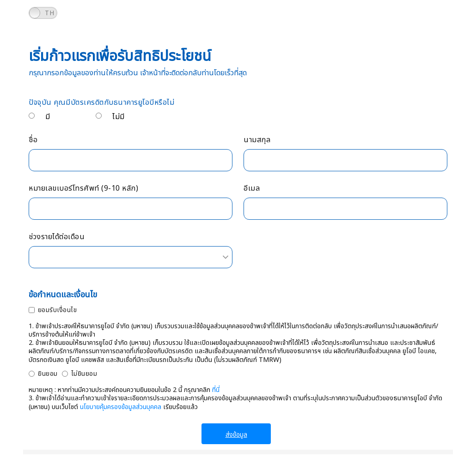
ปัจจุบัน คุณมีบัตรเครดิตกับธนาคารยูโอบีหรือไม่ (101, 103)
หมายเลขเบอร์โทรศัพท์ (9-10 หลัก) (83, 189)
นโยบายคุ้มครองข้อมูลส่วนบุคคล (121, 407)
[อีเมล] (345, 209)
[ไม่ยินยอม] (65, 374)
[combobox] (131, 257)
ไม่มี (119, 117)
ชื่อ (33, 140)
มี (48, 117)
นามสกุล (257, 140)
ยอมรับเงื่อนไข (58, 310)
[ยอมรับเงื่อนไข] (32, 310)
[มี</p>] (32, 116)
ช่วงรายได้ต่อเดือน (57, 237)
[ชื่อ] (131, 160)
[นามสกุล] (345, 160)
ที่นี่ (216, 390)
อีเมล (252, 189)
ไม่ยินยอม (84, 374)
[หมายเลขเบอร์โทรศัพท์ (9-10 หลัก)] (131, 209)
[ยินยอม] (32, 374)
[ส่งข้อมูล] (236, 434)
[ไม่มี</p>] (99, 116)
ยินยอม (48, 374)
